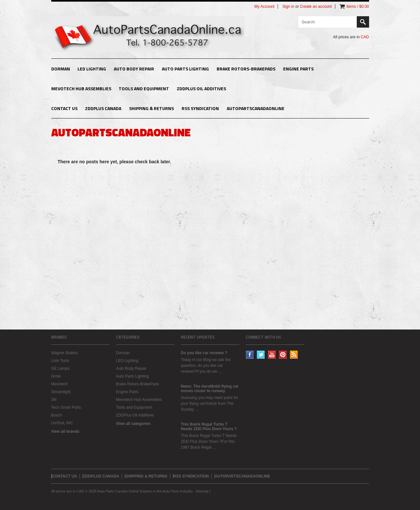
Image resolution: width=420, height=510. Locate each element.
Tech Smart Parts (66, 407)
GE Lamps (60, 368)
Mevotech (60, 384)
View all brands (65, 431)
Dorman (61, 69)
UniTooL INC (62, 423)
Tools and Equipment (144, 88)
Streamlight (61, 392)
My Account (264, 6)
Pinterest (283, 355)
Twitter (261, 355)
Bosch (57, 415)
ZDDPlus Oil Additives (201, 88)
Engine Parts (298, 69)
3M (54, 400)
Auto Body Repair (134, 69)
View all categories (133, 424)
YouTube (272, 355)
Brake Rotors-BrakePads (246, 69)
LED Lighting (92, 69)
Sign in (288, 6)
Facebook (250, 355)
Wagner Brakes (65, 353)
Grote (56, 376)
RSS (294, 355)
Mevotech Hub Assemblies (81, 88)
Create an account (316, 6)
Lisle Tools (60, 361)
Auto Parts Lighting (185, 69)
